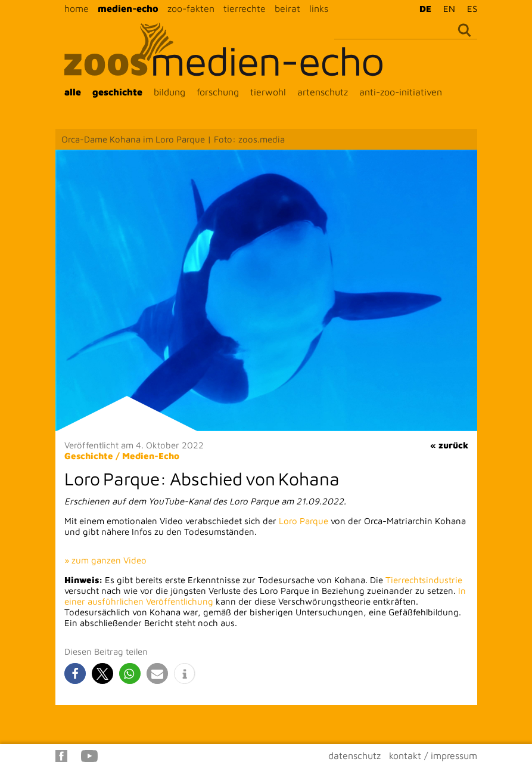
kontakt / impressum (433, 755)
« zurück (449, 445)
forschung (218, 92)
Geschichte (89, 456)
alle (73, 92)
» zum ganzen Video (105, 560)
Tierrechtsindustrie (424, 580)
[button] (75, 673)
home (77, 8)
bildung (169, 92)
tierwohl (268, 92)
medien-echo (128, 8)
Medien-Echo (151, 456)
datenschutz (354, 755)
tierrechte (245, 8)
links (319, 8)
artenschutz (323, 92)
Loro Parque (304, 521)
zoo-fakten (191, 8)
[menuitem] (422, 8)
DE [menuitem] (425, 9)
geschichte (117, 92)
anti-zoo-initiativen (401, 92)
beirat (287, 8)
